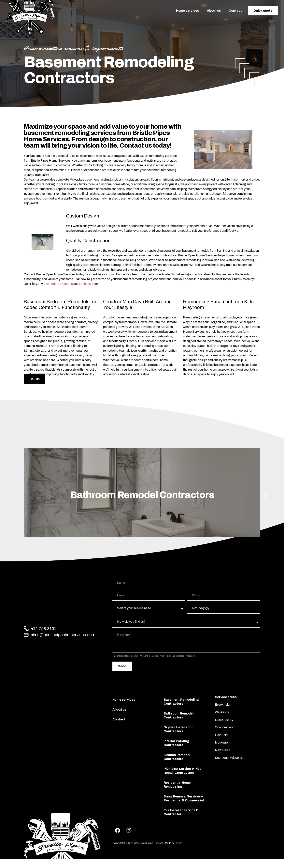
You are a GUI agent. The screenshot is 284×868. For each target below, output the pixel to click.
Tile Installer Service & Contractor (181, 812)
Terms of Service (183, 656)
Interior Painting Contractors (176, 743)
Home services (188, 11)
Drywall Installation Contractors (179, 729)
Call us (35, 379)
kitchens (85, 284)
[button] (19, 496)
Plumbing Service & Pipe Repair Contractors (183, 771)
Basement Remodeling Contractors (181, 702)
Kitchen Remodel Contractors (177, 757)
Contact (235, 11)
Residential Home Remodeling (177, 785)
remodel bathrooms (59, 284)
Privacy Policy (165, 656)
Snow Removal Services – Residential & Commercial (184, 798)
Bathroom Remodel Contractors (179, 715)
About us (214, 11)
